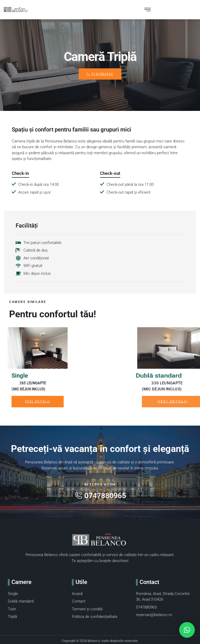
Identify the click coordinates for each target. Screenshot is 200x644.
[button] (187, 630)
